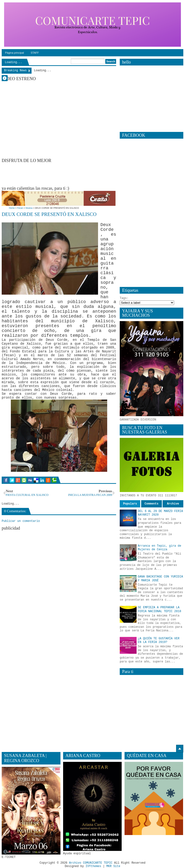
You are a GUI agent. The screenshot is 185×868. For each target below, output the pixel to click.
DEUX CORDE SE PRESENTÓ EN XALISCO (49, 214)
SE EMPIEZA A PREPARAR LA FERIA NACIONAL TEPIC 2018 (159, 609)
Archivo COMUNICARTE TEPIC (91, 863)
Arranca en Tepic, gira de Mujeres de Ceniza (159, 548)
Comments (152, 504)
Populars (130, 504)
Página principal (14, 53)
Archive (173, 504)
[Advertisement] (89, 174)
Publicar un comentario (21, 521)
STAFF (35, 53)
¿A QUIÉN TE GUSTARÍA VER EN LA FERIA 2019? (159, 641)
